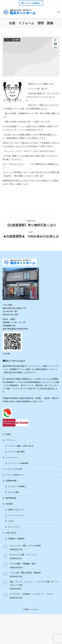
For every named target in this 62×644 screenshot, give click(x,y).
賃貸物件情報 (10, 481)
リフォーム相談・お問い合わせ (21, 446)
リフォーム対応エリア (15, 475)
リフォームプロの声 (14, 469)
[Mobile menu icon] (58, 12)
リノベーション (11, 457)
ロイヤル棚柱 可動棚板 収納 (22, 564)
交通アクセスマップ (16, 510)
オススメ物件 (14, 492)
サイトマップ (14, 527)
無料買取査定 (11, 498)
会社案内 (8, 504)
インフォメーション (16, 515)
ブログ (11, 521)
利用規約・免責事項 (16, 539)
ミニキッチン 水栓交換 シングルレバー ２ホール (32, 594)
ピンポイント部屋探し (17, 486)
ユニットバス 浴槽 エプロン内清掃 (25, 546)
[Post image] (5, 547)
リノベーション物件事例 (18, 463)
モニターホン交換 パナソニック (23, 555)
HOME (8, 434)
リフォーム (9, 440)
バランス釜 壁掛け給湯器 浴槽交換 (25, 573)
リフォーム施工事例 (12, 40)
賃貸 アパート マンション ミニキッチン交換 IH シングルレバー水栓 (34, 583)
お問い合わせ (10, 533)
